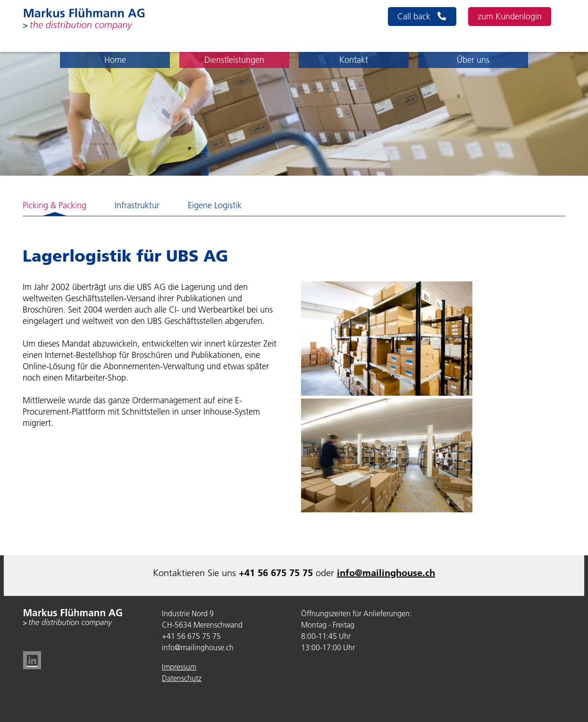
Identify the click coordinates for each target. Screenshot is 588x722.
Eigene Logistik (215, 205)
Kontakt (354, 60)
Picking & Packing (55, 205)
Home (115, 60)
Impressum (179, 667)
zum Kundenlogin (510, 17)
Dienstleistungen (234, 60)
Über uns (473, 60)
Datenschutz (182, 678)
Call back (422, 17)
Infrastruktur (137, 205)
